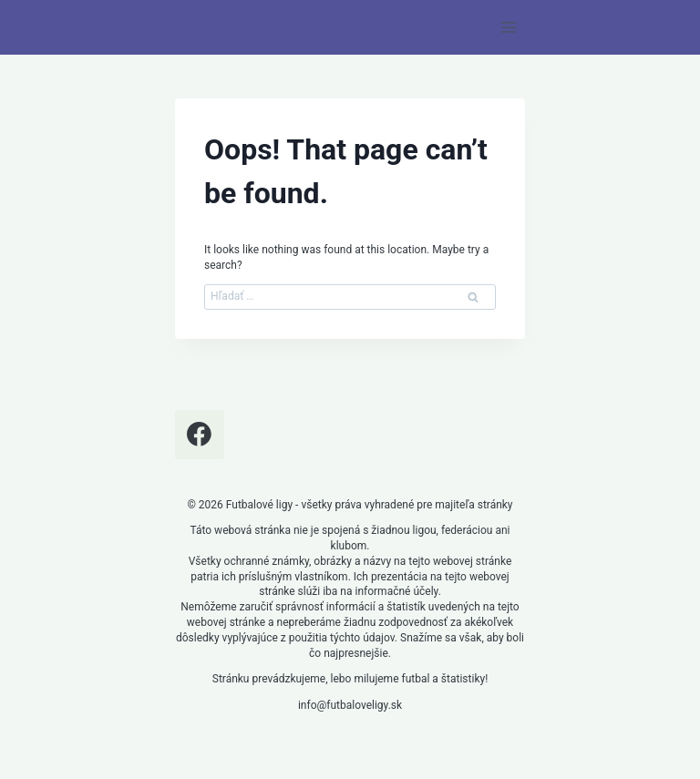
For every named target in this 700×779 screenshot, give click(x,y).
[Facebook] (200, 435)
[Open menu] (508, 27)
